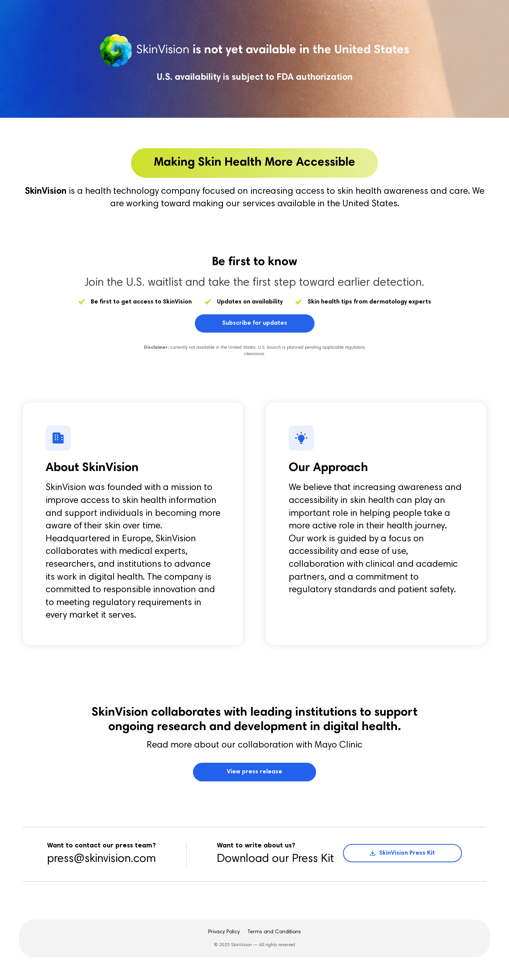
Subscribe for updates (255, 326)
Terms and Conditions (274, 932)
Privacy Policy (224, 932)
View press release (254, 772)
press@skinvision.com (101, 859)
